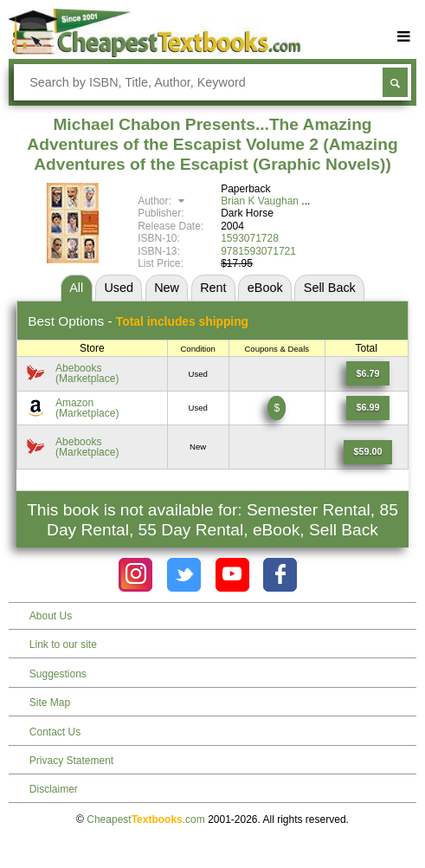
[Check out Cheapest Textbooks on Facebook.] (280, 575)
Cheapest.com (146, 819)
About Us (51, 616)
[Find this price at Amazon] (368, 408)
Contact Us (55, 732)
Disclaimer (54, 789)
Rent (213, 288)
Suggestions (58, 674)
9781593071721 (258, 251)
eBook (265, 288)
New (167, 288)
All (76, 288)
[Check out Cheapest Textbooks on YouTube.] (232, 575)
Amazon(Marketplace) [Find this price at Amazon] (87, 408)
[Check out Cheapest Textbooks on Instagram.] (135, 575)
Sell (330, 288)
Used (119, 288)
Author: (163, 201)
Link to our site (63, 645)
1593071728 (250, 238)
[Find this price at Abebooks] (368, 373)
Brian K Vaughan (260, 201)
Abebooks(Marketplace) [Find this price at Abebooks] (87, 373)
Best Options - (138, 321)
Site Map (50, 703)
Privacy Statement (71, 761)
